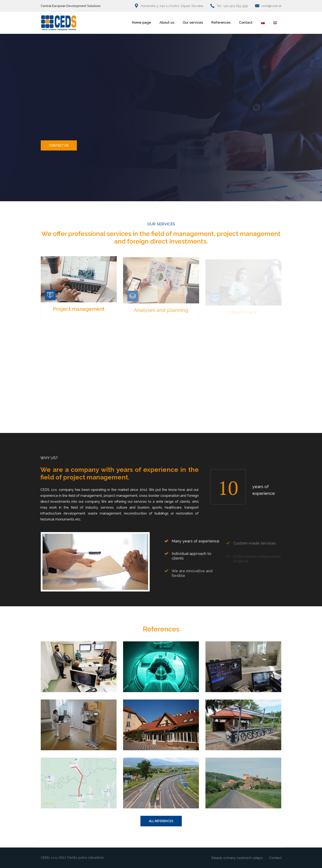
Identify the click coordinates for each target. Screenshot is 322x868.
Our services (193, 23)
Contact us (59, 145)
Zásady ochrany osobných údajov (237, 858)
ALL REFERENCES (161, 821)
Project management (79, 313)
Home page (141, 23)
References (221, 23)
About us (167, 23)
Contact (246, 23)
